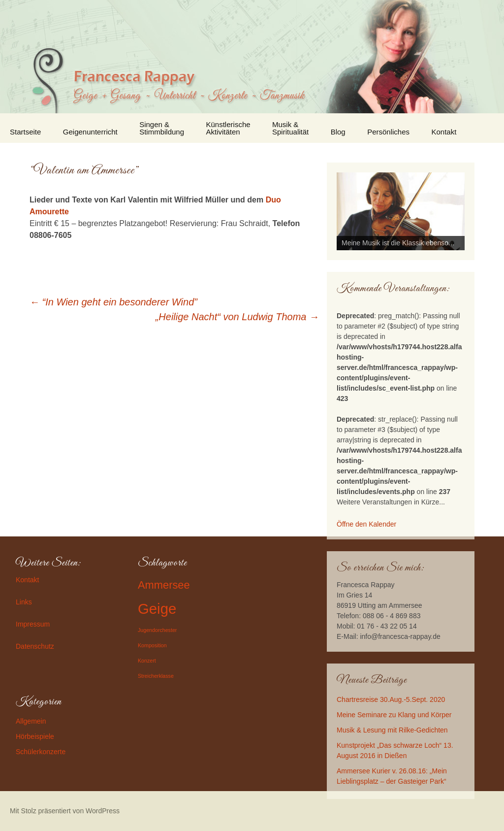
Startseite (25, 132)
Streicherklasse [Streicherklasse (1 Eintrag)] (156, 676)
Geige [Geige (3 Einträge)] (157, 609)
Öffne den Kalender (366, 524)
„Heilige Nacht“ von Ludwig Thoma (237, 317)
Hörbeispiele (35, 736)
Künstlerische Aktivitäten (228, 128)
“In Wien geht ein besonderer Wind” (113, 302)
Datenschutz (35, 646)
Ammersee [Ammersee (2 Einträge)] (164, 585)
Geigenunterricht (90, 132)
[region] (401, 211)
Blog (338, 132)
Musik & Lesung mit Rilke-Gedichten (392, 730)
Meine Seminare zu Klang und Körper (394, 715)
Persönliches (388, 132)
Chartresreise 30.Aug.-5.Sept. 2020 (391, 699)
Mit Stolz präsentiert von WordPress (65, 811)
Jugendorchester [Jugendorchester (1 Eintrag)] (157, 630)
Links (24, 602)
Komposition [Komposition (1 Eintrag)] (152, 645)
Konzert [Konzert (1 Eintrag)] (147, 661)
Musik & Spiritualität (290, 128)
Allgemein (31, 721)
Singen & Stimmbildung (162, 128)
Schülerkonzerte (41, 752)
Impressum (33, 624)
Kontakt (444, 132)
